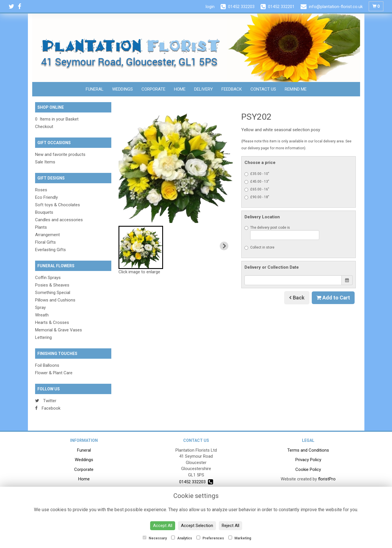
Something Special (53, 293)
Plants (41, 227)
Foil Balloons (47, 365)
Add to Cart (333, 298)
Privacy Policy (308, 460)
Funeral (95, 89)
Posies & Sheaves (52, 285)
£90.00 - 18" (257, 197)
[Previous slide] (127, 246)
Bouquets (44, 212)
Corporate (153, 89)
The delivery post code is (282, 233)
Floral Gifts (45, 242)
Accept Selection (197, 526)
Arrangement (47, 235)
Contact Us (263, 89)
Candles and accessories (59, 220)
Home (180, 89)
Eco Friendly (46, 197)
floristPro (327, 479)
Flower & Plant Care (54, 373)
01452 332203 (196, 482)
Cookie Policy (308, 469)
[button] (141, 247)
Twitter (46, 401)
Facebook (48, 408)
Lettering (43, 337)
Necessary (155, 538)
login (210, 7)
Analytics (182, 538)
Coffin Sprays (48, 278)
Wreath (42, 315)
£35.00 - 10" (257, 174)
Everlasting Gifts (50, 250)
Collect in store (259, 248)
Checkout (44, 127)
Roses (41, 190)
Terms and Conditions (308, 450)
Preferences (210, 538)
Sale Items (45, 162)
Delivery (203, 89)
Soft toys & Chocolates (58, 205)
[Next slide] (224, 246)
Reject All (231, 526)
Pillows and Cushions (55, 300)
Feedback (232, 89)
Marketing (240, 538)
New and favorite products (60, 154)
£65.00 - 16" (257, 189)
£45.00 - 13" (257, 182)
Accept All (163, 526)
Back (297, 298)
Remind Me (296, 89)
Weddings (123, 89)
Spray (40, 308)
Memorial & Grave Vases (59, 330)
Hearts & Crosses (52, 322)
